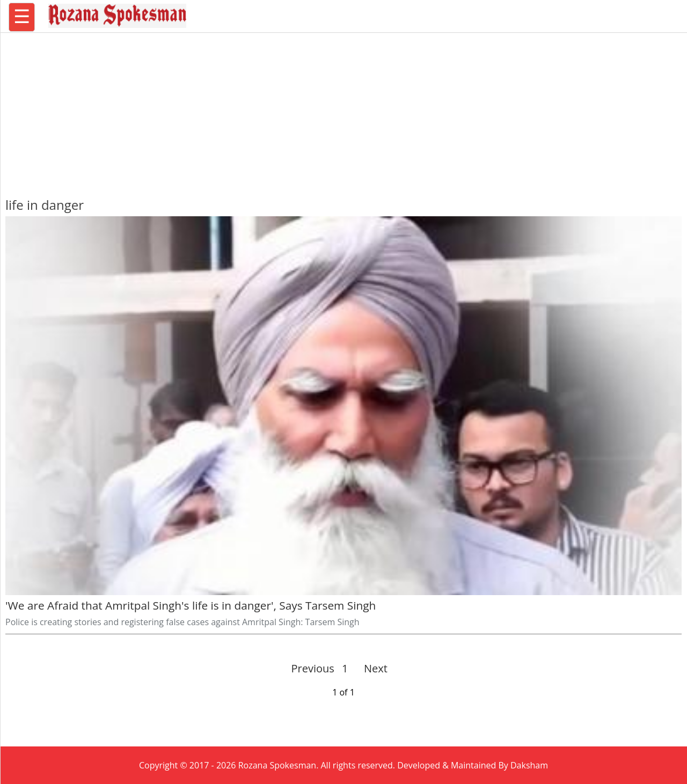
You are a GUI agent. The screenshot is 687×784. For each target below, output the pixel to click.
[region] (343, 110)
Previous (313, 668)
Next (371, 668)
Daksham (529, 765)
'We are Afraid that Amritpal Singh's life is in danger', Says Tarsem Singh (191, 605)
